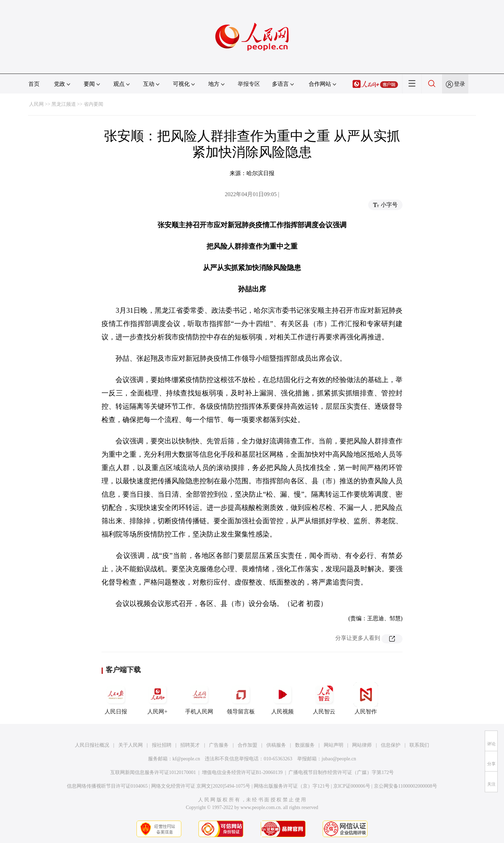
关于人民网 (131, 745)
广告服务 (219, 745)
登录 (460, 84)
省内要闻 (93, 104)
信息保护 (391, 745)
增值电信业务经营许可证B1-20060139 (242, 772)
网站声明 (334, 745)
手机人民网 (199, 698)
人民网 (36, 104)
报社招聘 (162, 745)
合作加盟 (247, 745)
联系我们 (419, 745)
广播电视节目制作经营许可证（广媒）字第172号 (341, 772)
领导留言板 (241, 698)
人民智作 (366, 698)
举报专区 (249, 84)
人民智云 (324, 698)
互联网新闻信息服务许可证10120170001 (153, 772)
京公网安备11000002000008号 (405, 786)
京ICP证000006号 (352, 786)
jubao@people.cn (339, 759)
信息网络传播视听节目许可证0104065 (107, 786)
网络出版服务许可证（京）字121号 (292, 786)
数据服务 (305, 745)
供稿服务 (276, 745)
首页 (34, 84)
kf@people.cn (186, 759)
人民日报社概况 (92, 745)
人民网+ (157, 698)
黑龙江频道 (64, 104)
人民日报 (116, 698)
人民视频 (282, 698)
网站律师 (362, 745)
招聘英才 (190, 745)
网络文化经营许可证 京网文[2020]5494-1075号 (201, 786)
